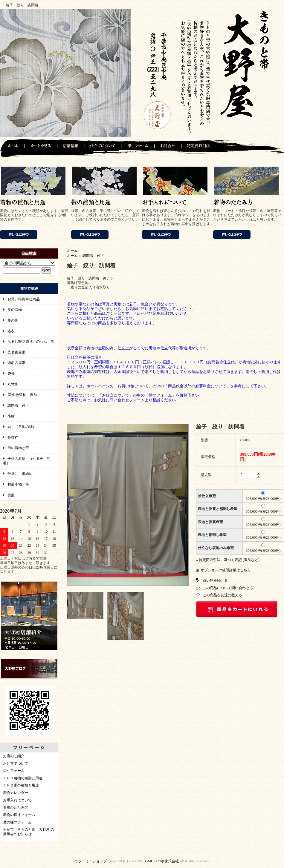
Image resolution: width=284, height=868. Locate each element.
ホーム (72, 251)
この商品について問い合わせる (228, 588)
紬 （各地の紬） (22, 427)
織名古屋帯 (16, 363)
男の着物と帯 (18, 448)
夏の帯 (13, 320)
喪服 (11, 495)
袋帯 (11, 374)
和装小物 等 (18, 484)
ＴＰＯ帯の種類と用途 (21, 785)
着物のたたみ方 (16, 807)
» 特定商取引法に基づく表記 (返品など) (228, 560)
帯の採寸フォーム (17, 822)
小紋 (11, 416)
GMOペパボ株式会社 (162, 861)
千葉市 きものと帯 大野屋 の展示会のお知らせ (29, 832)
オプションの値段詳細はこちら (226, 570)
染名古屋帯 (16, 352)
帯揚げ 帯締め (20, 474)
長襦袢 (13, 437)
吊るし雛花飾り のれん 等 (31, 342)
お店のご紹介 (14, 756)
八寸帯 (13, 384)
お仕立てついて (16, 763)
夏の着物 (15, 310)
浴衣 (11, 331)
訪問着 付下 (18, 405)
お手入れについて (17, 800)
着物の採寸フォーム (19, 815)
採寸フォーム (14, 771)
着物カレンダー (16, 793)
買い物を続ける (215, 580)
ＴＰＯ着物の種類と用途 (23, 778)
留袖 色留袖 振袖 (22, 395)
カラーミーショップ (91, 861)
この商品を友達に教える (222, 595)
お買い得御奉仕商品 (24, 299)
